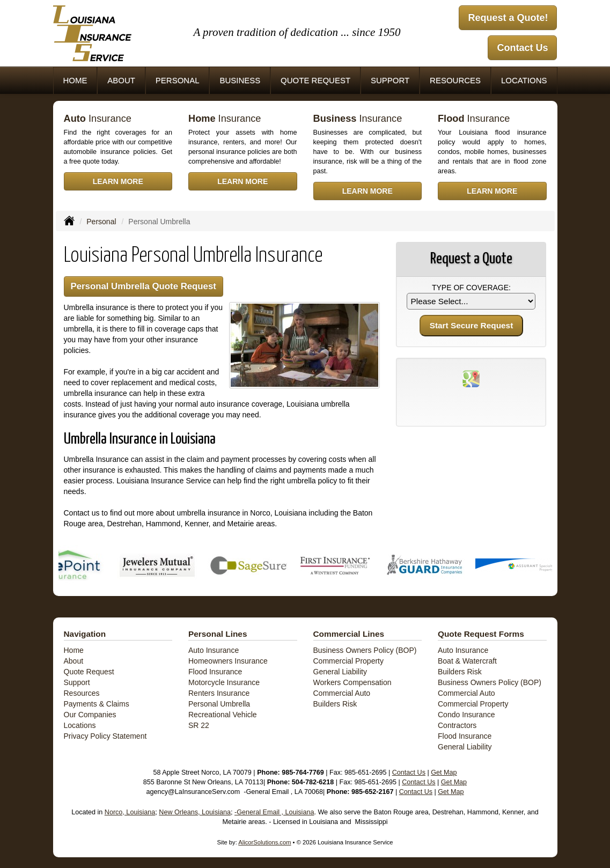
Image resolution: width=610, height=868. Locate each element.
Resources (82, 693)
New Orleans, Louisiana (195, 812)
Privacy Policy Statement (105, 736)
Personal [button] (178, 80)
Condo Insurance (466, 715)
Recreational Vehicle (223, 715)
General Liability (340, 672)
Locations (80, 725)
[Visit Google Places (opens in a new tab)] (471, 378)
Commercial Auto (342, 693)
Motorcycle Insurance (224, 682)
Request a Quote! (508, 18)
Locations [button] (524, 80)
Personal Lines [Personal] (218, 634)
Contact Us (522, 48)
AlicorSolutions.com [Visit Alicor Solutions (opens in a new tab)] (264, 842)
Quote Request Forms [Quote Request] (481, 634)
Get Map (444, 773)
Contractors (457, 725)
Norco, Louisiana (130, 812)
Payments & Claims (97, 704)
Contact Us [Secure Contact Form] (409, 773)
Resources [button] (455, 80)
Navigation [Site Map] (85, 634)
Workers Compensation (352, 682)
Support (77, 682)
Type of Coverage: (471, 288)
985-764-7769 (303, 773)
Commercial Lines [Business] (349, 634)
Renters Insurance (219, 693)
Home (75, 80)
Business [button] (240, 80)
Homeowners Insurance (228, 661)
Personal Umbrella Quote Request (144, 286)
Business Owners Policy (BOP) (365, 650)
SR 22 (199, 725)
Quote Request (89, 672)
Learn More (118, 181)
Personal (101, 222)
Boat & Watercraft (467, 661)
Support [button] (390, 80)
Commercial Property (348, 661)
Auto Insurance (214, 650)
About (121, 80)
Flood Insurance (215, 672)
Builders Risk (335, 704)
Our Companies (90, 715)
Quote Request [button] (315, 80)
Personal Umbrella (219, 704)
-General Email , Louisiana (274, 812)
